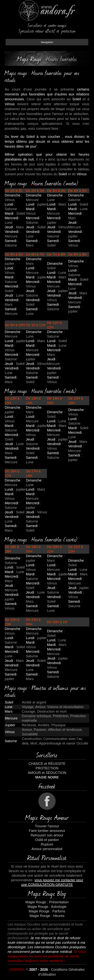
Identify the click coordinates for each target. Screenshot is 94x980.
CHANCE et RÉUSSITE (47, 764)
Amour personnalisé (47, 849)
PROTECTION (47, 768)
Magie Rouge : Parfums (47, 911)
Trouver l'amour (47, 826)
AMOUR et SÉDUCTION (47, 773)
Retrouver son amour (47, 835)
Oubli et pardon (47, 840)
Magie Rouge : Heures (47, 916)
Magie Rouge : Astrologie (47, 907)
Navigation (47, 42)
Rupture (47, 844)
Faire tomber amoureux (47, 831)
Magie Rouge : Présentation (47, 902)
